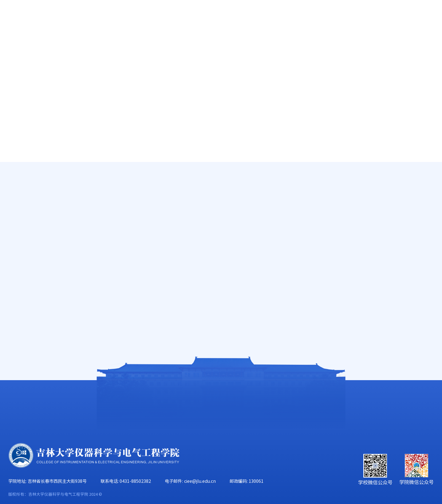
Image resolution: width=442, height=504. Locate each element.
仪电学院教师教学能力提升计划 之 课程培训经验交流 (279, 222)
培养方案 (35, 264)
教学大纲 (35, 208)
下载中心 (35, 282)
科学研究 (193, 44)
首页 (14, 44)
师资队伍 (101, 44)
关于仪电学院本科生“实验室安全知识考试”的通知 (279, 242)
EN (385, 18)
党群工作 (285, 44)
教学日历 (35, 226)
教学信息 (35, 171)
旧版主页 (407, 18)
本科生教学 (423, 186)
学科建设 (239, 44)
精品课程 (35, 245)
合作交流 (423, 44)
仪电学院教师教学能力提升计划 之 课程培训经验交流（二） (279, 203)
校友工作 (377, 44)
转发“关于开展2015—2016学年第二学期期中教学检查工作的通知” (279, 262)
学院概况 (55, 44)
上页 (266, 286)
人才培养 (147, 44)
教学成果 (35, 189)
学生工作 (331, 44)
